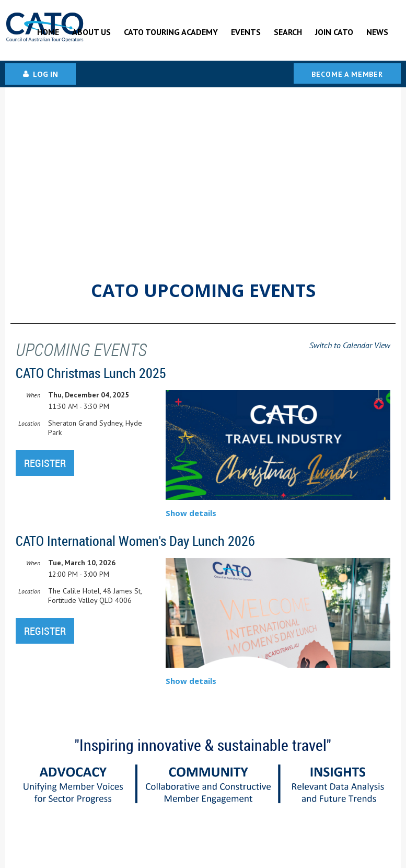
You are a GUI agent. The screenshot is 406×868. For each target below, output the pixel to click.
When (33, 395)
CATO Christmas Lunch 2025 (91, 373)
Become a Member (347, 74)
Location (29, 423)
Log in (45, 74)
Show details (191, 513)
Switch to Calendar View (350, 345)
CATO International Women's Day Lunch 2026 (135, 541)
